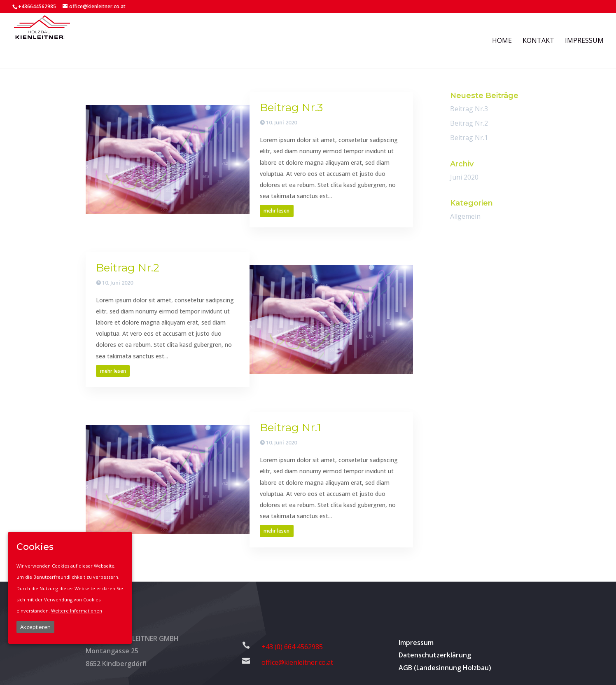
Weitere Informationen (77, 611)
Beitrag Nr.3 (291, 108)
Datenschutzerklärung (435, 655)
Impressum (416, 643)
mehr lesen (276, 211)
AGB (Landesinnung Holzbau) (445, 668)
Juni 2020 (464, 177)
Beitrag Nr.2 (128, 268)
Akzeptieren (35, 627)
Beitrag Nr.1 (290, 428)
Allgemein (465, 216)
